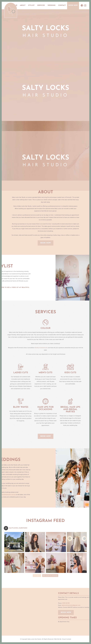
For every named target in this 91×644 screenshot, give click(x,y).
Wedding (51, 5)
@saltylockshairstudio (41, 349)
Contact (62, 5)
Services (41, 5)
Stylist (31, 5)
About (23, 5)
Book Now (73, 5)
